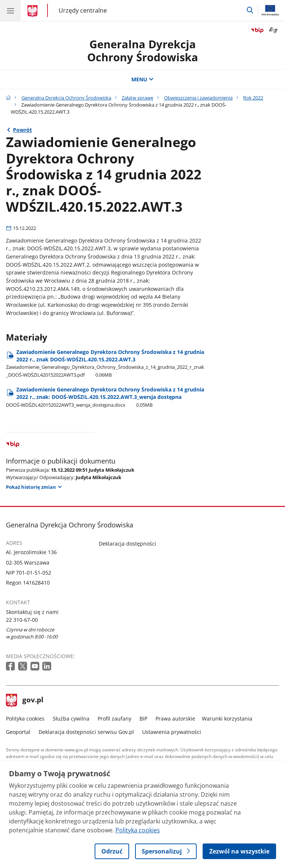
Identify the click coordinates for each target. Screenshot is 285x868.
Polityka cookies (25, 719)
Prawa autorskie (175, 719)
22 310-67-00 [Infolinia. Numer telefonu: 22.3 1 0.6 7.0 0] (22, 620)
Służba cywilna (71, 719)
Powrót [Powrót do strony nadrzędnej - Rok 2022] (22, 130)
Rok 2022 (253, 98)
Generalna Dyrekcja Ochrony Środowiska (66, 98)
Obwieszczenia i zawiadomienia (198, 98)
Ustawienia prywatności (172, 732)
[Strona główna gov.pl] (34, 11)
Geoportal (18, 732)
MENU (142, 79)
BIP (143, 719)
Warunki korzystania (227, 719)
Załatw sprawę (137, 98)
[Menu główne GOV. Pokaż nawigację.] (10, 10)
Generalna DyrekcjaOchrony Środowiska (143, 51)
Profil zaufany (114, 719)
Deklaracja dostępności (127, 544)
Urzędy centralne (83, 11)
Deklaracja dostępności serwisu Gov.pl (86, 732)
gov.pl (25, 700)
